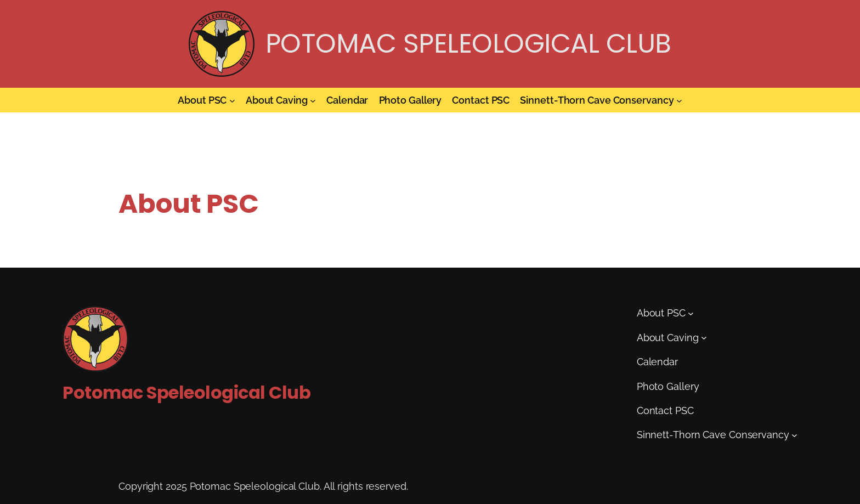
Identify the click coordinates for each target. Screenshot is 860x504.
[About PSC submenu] (232, 100)
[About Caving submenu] (313, 100)
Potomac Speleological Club (468, 44)
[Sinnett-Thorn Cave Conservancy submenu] (679, 100)
